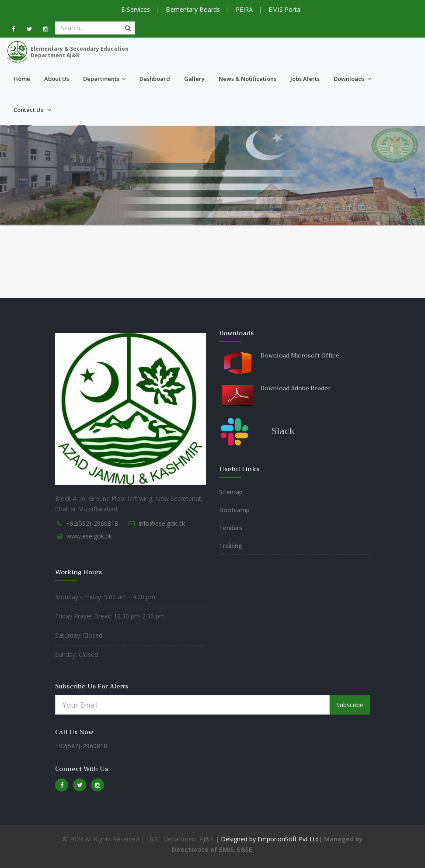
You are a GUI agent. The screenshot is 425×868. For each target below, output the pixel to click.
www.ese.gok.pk (89, 536)
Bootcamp (234, 510)
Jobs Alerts (305, 79)
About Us (57, 79)
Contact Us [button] (32, 110)
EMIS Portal (285, 9)
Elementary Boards (193, 9)
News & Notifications (247, 79)
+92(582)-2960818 (92, 523)
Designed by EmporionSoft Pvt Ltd (269, 839)
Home (22, 79)
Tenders (231, 528)
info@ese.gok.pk (162, 523)
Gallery (194, 79)
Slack (283, 431)
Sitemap (231, 492)
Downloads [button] (352, 79)
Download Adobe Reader (296, 388)
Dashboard (155, 79)
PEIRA (244, 9)
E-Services (136, 9)
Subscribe (350, 705)
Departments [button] (104, 79)
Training (231, 546)
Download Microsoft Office (300, 356)
